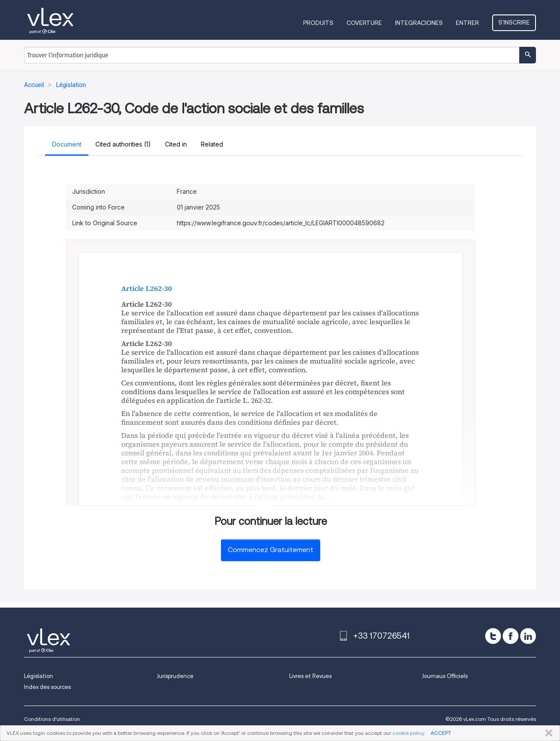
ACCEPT (441, 733)
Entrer (467, 23)
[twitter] (493, 636)
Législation (38, 676)
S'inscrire (514, 22)
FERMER (547, 733)
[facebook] (511, 636)
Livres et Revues (310, 676)
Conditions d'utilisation (52, 719)
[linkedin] (528, 636)
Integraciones (419, 23)
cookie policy (408, 733)
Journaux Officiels (445, 676)
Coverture (364, 23)
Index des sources (47, 687)
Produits (318, 23)
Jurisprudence (175, 676)
